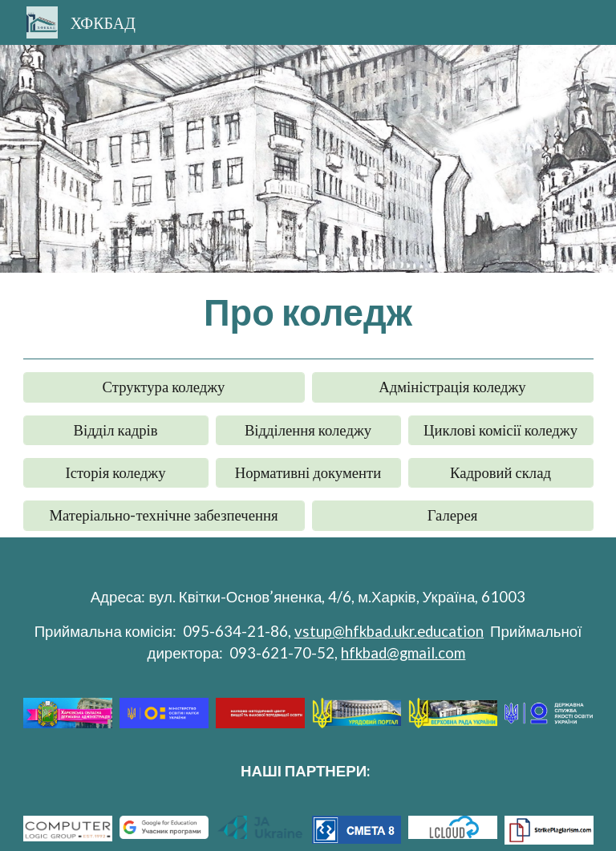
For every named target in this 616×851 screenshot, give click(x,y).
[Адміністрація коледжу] (453, 387)
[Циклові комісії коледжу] (501, 430)
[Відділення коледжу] (308, 430)
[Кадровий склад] (501, 472)
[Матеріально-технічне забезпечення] (164, 516)
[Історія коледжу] (116, 472)
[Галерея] (453, 516)
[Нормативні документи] (308, 472)
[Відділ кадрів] (116, 430)
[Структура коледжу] (164, 387)
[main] (308, 312)
